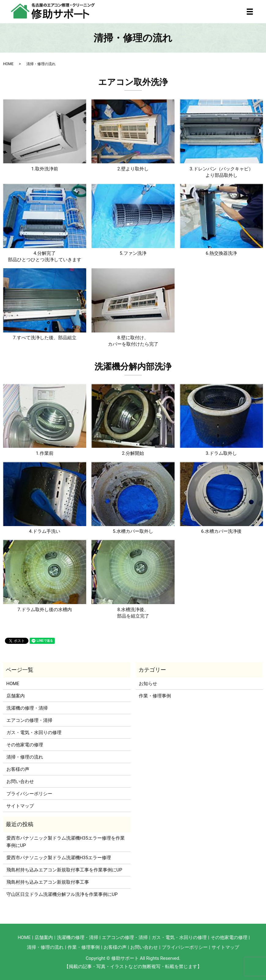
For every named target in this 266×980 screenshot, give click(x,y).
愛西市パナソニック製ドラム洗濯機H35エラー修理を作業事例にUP (66, 842)
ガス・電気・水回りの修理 (34, 733)
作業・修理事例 (155, 696)
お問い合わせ (20, 781)
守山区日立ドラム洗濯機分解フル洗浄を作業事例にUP (62, 894)
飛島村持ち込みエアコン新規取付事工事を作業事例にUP (64, 870)
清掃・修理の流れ (25, 757)
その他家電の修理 (25, 745)
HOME (8, 64)
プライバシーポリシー (29, 794)
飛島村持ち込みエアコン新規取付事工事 (48, 882)
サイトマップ (20, 806)
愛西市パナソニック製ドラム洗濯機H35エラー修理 (59, 858)
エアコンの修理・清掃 (29, 720)
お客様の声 (18, 769)
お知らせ (148, 684)
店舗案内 (16, 696)
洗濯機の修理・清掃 (27, 708)
